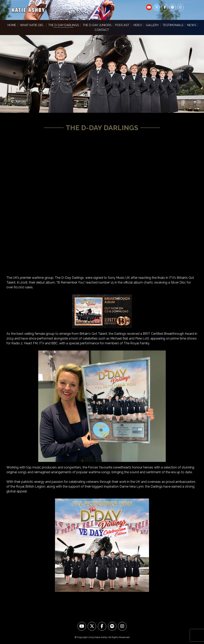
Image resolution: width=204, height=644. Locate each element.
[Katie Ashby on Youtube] (149, 7)
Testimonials (173, 25)
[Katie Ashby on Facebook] (165, 7)
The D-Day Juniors (97, 25)
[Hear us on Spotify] (112, 626)
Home (12, 25)
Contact (102, 30)
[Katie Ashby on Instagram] (180, 7)
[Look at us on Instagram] (122, 626)
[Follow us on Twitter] (92, 626)
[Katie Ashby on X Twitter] (157, 7)
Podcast (122, 25)
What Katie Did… (32, 25)
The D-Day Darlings (64, 25)
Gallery (152, 25)
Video (138, 25)
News (192, 25)
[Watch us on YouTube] (82, 626)
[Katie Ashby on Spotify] (173, 7)
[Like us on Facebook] (102, 626)
